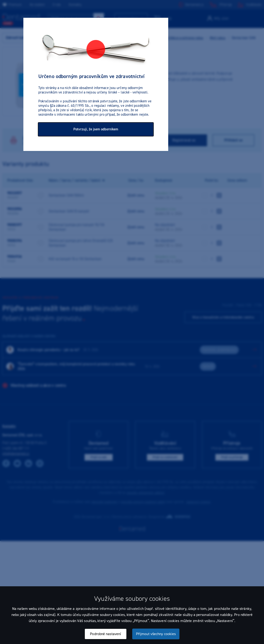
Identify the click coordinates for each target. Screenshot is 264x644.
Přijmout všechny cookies (156, 634)
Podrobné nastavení (105, 634)
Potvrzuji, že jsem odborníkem (96, 129)
